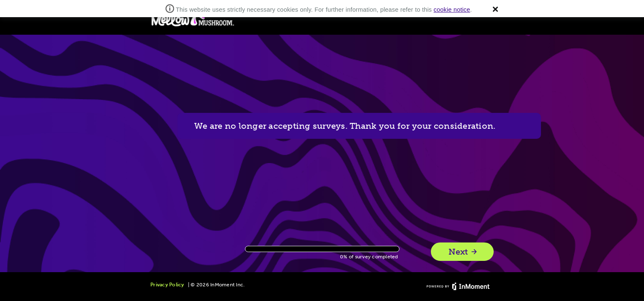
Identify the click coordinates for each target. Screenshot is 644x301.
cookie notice (452, 10)
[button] (495, 9)
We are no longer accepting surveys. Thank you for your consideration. (367, 126)
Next (463, 252)
